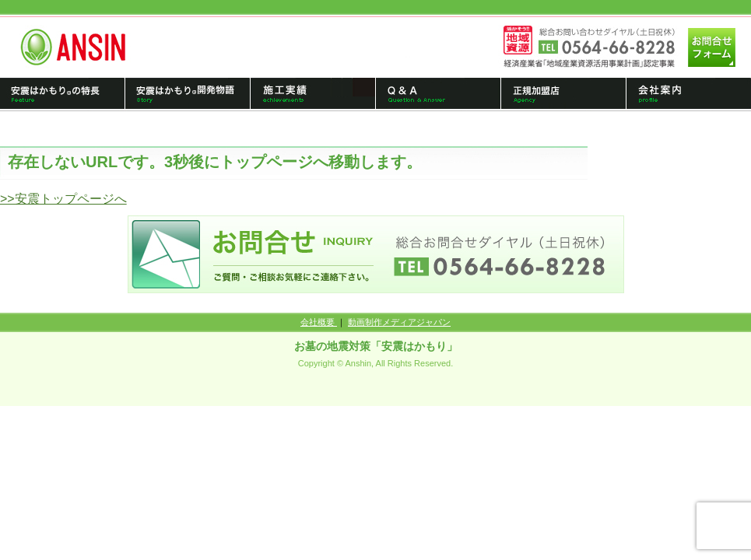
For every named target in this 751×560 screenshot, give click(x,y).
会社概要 (319, 322)
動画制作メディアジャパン (399, 322)
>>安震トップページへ (63, 199)
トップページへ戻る (79, 47)
